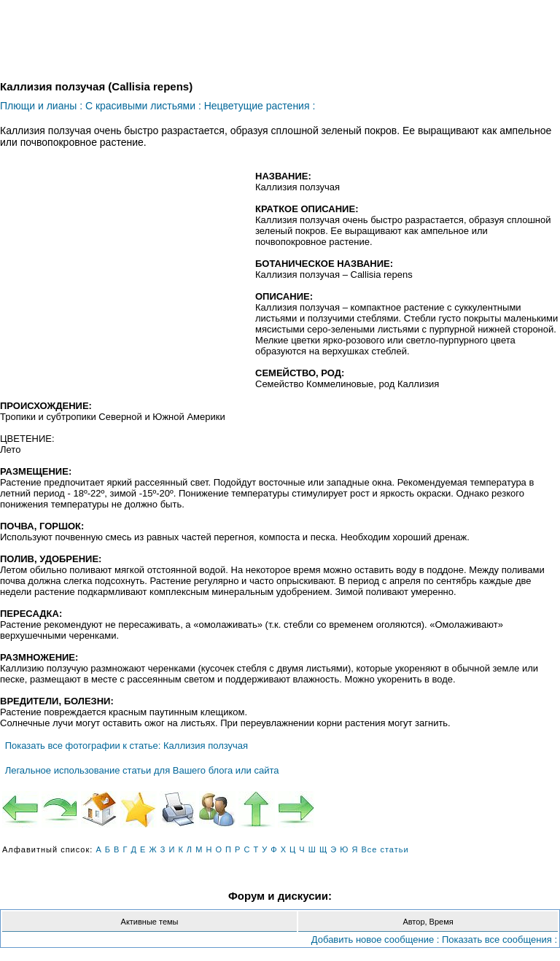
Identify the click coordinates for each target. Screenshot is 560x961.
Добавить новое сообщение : (376, 939)
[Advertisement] (122, 276)
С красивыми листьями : (143, 106)
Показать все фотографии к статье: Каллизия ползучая (127, 746)
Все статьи (385, 849)
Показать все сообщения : (499, 939)
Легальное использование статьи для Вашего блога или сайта (142, 770)
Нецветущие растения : (260, 106)
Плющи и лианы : (41, 106)
